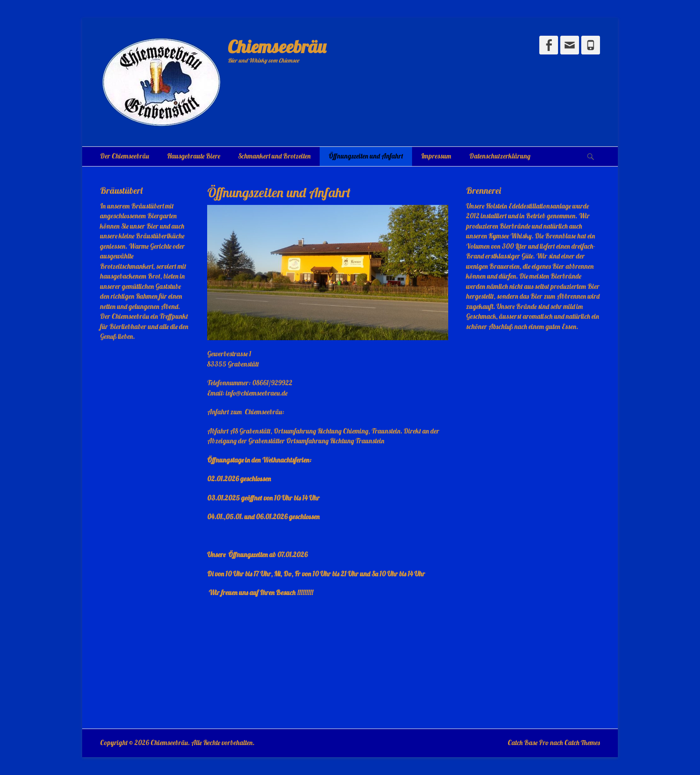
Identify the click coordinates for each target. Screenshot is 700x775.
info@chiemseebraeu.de (257, 393)
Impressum (436, 156)
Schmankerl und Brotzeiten (274, 156)
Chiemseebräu (277, 46)
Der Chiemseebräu (125, 156)
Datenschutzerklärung (500, 156)
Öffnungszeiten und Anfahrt (366, 156)
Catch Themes (582, 743)
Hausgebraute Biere (194, 156)
